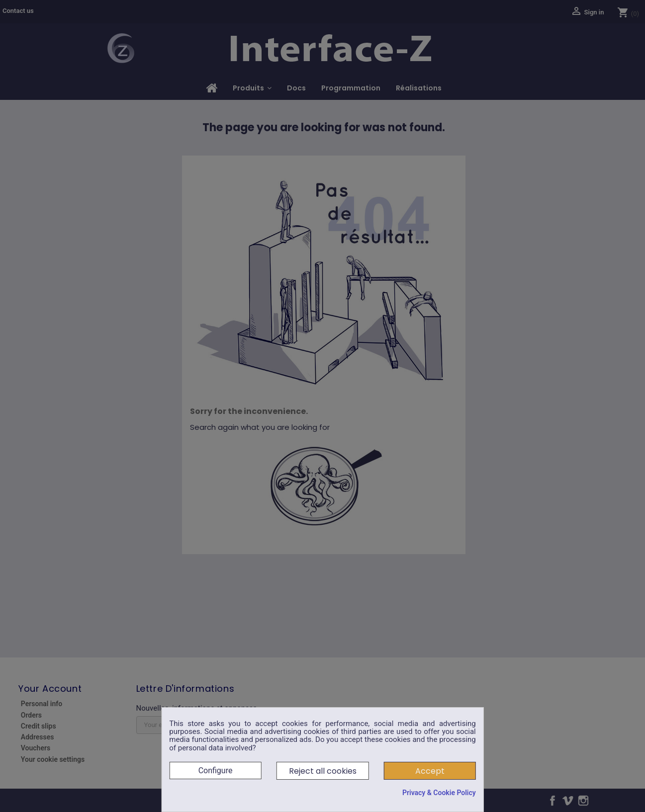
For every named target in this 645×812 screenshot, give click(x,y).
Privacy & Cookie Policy (439, 793)
